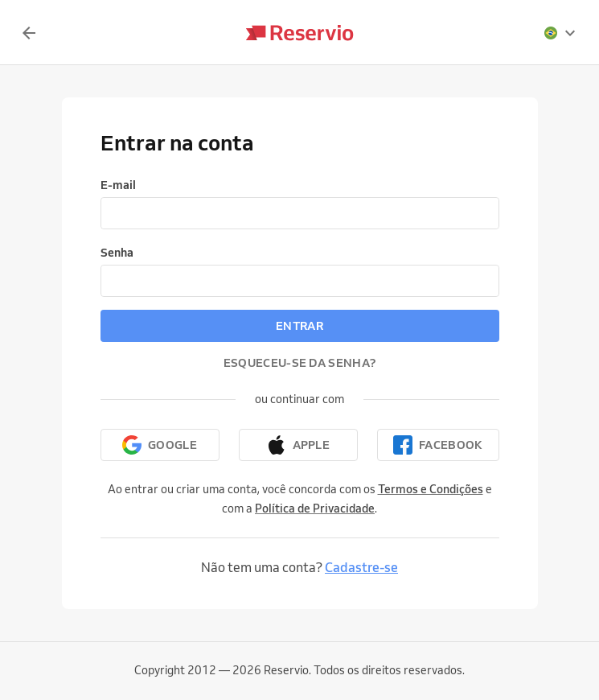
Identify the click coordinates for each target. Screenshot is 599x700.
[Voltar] (29, 33)
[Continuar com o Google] (160, 445)
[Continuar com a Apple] (298, 445)
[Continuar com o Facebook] (438, 445)
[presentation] (560, 33)
